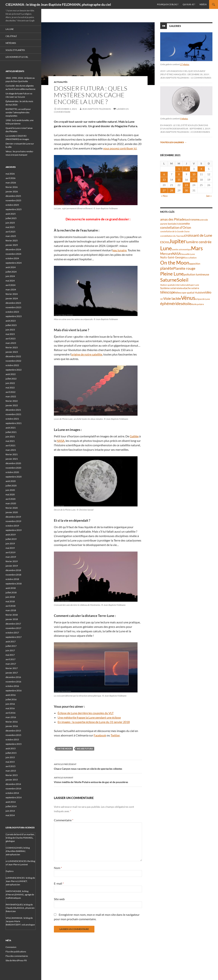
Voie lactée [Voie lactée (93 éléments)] (172, 298)
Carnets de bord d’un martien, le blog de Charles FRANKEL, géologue (20, 838)
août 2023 (11, 321)
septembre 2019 (14, 530)
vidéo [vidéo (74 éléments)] (207, 292)
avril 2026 (11, 178)
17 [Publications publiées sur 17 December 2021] (194, 180)
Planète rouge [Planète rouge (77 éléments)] (184, 268)
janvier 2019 (12, 566)
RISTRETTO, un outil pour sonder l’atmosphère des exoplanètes (18, 112)
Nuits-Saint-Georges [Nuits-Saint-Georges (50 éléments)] (173, 257)
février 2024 (12, 294)
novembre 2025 (13, 200)
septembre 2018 (14, 584)
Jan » (209, 196)
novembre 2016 (13, 682)
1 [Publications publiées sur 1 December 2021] (179, 169)
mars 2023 (11, 343)
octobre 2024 (12, 258)
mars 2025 (11, 236)
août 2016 (11, 695)
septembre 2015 (14, 744)
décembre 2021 (13, 410)
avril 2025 (11, 232)
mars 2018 (11, 610)
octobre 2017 (12, 633)
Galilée (134, 436)
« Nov (164, 196)
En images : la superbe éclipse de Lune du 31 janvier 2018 (94, 722)
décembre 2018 (13, 570)
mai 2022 (10, 388)
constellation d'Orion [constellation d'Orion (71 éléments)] (176, 227)
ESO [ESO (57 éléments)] (163, 242)
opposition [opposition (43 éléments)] (195, 264)
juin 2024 (10, 276)
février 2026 (12, 187)
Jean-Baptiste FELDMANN (97, 109)
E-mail (59, 883)
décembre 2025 (13, 196)
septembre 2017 (14, 637)
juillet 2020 (11, 486)
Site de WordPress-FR (16, 960)
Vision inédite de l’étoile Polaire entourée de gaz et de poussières (98, 780)
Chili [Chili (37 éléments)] (178, 224)
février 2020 (12, 508)
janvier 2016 (12, 726)
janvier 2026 (12, 191)
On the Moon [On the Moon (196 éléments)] (175, 263)
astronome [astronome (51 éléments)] (193, 219)
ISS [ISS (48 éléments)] (167, 242)
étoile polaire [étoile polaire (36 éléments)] (198, 304)
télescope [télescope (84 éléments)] (168, 292)
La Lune (10, 29)
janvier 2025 (12, 245)
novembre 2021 (13, 414)
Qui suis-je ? (189, 4)
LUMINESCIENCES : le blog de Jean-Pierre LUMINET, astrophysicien (20, 881)
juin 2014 (10, 811)
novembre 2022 (13, 361)
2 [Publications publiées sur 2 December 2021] (186, 169)
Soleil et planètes (15, 50)
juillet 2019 (11, 539)
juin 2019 (10, 543)
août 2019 (11, 535)
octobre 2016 (12, 686)
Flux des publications (16, 952)
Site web (59, 899)
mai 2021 (10, 441)
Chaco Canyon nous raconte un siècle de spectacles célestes (98, 766)
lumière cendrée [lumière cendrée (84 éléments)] (199, 242)
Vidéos (203, 4)
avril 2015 (11, 766)
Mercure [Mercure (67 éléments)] (166, 254)
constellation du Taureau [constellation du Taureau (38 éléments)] (172, 236)
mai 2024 (10, 281)
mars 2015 (11, 771)
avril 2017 (11, 659)
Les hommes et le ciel (17, 57)
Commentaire (64, 820)
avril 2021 (11, 445)
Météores (11, 43)
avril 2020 (11, 499)
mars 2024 (11, 290)
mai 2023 (10, 334)
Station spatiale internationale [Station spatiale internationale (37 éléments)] (175, 285)
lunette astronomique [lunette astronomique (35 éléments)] (181, 249)
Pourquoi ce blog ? (168, 4)
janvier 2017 (12, 673)
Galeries (175, 26)
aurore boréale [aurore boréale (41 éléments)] (168, 224)
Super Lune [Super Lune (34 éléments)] (194, 285)
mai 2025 (10, 227)
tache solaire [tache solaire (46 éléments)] (192, 288)
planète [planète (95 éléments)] (167, 268)
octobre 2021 (12, 419)
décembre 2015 (13, 731)
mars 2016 (11, 717)
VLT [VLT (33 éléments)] (162, 299)
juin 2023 (10, 330)
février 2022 (12, 401)
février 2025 (12, 240)
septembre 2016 (14, 690)
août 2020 (11, 481)
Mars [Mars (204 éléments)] (197, 248)
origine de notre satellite (87, 354)
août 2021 (11, 428)
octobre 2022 (12, 365)
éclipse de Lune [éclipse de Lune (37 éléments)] (202, 299)
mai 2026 (10, 174)
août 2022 (11, 374)
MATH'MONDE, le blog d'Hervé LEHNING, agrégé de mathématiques (20, 895)
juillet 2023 (11, 325)
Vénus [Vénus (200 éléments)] (188, 298)
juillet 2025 (11, 218)
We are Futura (85, 749)
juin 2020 (10, 490)
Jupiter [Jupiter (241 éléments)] (177, 241)
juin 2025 (10, 223)
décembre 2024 (13, 249)
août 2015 (11, 748)
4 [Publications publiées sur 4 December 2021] (201, 169)
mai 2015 (10, 762)
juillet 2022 (11, 379)
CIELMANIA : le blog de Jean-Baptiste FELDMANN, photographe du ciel (58, 4)
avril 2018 (11, 606)
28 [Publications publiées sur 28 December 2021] (172, 190)
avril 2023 (11, 339)
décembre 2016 (13, 677)
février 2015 (12, 775)
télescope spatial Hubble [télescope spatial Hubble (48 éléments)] (189, 292)
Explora (10, 871)
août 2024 (11, 267)
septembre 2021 (14, 423)
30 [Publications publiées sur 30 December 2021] (186, 190)
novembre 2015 (13, 735)
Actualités (61, 82)
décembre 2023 (13, 303)
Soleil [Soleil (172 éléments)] (183, 280)
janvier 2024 (12, 298)
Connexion (11, 947)
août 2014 (11, 802)
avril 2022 (11, 392)
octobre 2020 (12, 472)
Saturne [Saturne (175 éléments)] (168, 280)
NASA (61, 441)
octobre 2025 (12, 205)
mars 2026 (11, 183)
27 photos (185, 64)
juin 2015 (10, 757)
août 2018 (11, 588)
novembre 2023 (13, 307)
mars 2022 (11, 396)
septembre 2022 (14, 370)
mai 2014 (10, 815)
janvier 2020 (12, 512)
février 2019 (12, 561)
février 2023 (12, 347)
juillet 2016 (11, 699)
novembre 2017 (13, 628)
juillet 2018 (11, 592)
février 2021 (12, 454)
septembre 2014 (14, 797)
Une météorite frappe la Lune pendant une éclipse (89, 717)
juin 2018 (10, 597)
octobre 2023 (12, 312)
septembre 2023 (14, 316)
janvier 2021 (12, 459)
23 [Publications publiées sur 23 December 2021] (186, 185)
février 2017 (12, 668)
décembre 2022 (13, 356)
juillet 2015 (11, 753)
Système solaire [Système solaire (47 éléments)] (169, 288)
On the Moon (64, 749)
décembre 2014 (13, 784)
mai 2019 (10, 548)
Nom (58, 868)
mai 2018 (10, 601)
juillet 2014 (11, 806)
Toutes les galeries (173, 142)
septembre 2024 (14, 263)
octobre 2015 (12, 740)
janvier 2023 (12, 352)
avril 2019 (11, 552)
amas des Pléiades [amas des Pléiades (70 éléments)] (173, 219)
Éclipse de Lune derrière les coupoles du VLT (86, 713)
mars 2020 (11, 503)
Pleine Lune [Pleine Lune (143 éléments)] (172, 274)
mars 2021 (11, 450)
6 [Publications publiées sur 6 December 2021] (164, 174)
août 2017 (11, 641)
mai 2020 (10, 494)
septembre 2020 (14, 477)
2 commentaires (200, 132)
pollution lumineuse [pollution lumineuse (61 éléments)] (196, 274)
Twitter (115, 735)
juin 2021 (10, 437)
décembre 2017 (13, 624)
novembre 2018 (13, 575)
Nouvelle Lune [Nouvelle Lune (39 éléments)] (188, 254)
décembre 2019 (13, 517)
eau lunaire (120, 250)
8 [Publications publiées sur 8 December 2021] (179, 174)
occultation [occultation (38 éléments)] (191, 258)
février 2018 (12, 615)
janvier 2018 (12, 619)
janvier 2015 (12, 780)
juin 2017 (10, 650)
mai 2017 (10, 655)
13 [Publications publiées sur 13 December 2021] (164, 180)
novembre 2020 (13, 468)
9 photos (184, 119)
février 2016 (12, 722)
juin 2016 (10, 704)
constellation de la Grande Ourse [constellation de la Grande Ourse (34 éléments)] (175, 231)
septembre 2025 (14, 209)
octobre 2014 (12, 793)
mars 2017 (11, 664)
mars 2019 (11, 557)
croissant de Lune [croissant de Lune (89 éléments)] (198, 235)
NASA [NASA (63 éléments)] (177, 254)
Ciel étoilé (11, 36)
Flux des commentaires (17, 956)
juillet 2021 (11, 432)
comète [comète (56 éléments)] (185, 223)
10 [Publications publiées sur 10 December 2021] (194, 174)
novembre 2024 (13, 254)
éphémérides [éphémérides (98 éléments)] (171, 303)
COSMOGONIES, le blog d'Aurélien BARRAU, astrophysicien (18, 851)
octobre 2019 (12, 526)
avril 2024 (11, 285)
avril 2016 (11, 713)
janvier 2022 (12, 405)
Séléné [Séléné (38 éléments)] (181, 288)
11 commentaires (201, 78)
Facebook (100, 735)
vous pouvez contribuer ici (120, 148)
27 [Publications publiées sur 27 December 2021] (164, 190)
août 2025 (11, 214)
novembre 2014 (13, 789)
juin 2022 (10, 383)
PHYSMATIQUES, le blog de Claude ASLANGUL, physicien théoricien (20, 908)
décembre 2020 (13, 463)
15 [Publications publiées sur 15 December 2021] (179, 180)
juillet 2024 (11, 272)
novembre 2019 (13, 521)
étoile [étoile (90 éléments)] (187, 304)
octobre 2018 (12, 579)
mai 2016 (10, 708)
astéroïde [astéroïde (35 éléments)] (204, 220)
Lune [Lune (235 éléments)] (166, 248)
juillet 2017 (11, 646)
